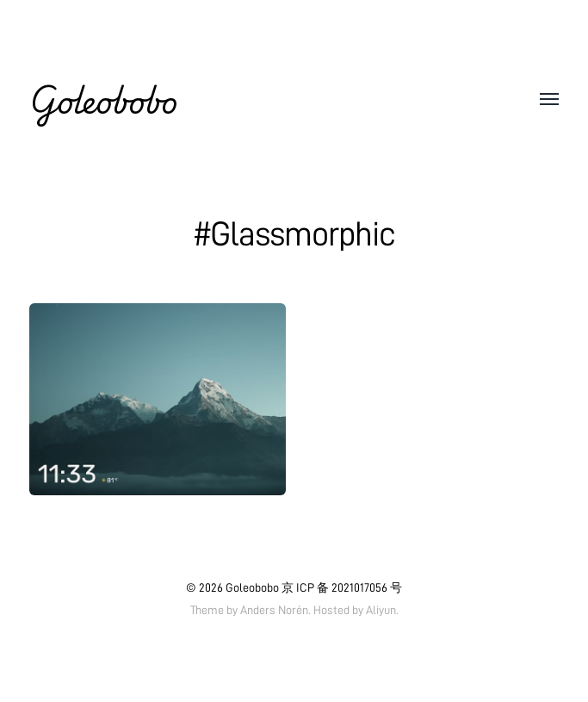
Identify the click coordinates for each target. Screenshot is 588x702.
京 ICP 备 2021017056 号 (342, 587)
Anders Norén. (275, 610)
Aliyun (381, 610)
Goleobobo (103, 100)
